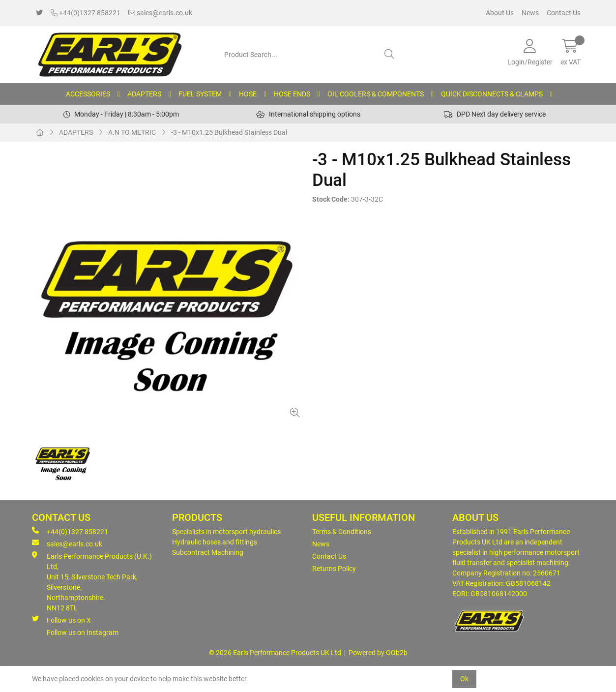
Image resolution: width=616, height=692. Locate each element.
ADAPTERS (144, 94)
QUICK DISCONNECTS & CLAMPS (492, 94)
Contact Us (564, 13)
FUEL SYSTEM (200, 94)
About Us (500, 13)
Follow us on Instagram (83, 632)
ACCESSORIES (88, 94)
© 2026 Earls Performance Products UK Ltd (275, 653)
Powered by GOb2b (378, 653)
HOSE (248, 94)
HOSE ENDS (292, 94)
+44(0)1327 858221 (86, 13)
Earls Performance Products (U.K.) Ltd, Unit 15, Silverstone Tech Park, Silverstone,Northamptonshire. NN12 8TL (92, 582)
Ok (464, 679)
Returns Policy (334, 569)
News (530, 13)
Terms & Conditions (342, 532)
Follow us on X (61, 620)
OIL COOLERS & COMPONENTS (376, 94)
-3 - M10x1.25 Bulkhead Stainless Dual (229, 132)
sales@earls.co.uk (160, 13)
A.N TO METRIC (132, 132)
